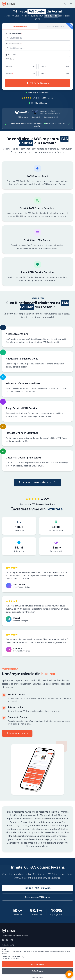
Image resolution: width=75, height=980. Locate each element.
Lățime (43, 74)
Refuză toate (37, 971)
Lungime (43, 66)
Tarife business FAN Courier (37, 897)
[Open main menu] (71, 4)
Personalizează (38, 977)
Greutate (10, 66)
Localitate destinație (14, 44)
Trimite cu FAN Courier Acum (37, 888)
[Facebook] (3, 940)
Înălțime (10, 74)
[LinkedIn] (12, 940)
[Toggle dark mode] (65, 4)
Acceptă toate (37, 964)
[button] (69, 974)
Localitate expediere (14, 33)
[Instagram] (7, 940)
